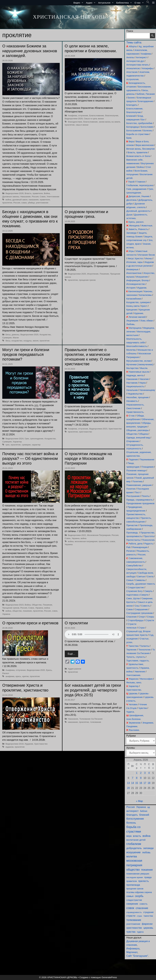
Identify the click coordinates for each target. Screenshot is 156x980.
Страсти (150, 620)
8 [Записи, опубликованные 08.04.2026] (137, 778)
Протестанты (133, 540)
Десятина (131, 200)
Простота (149, 536)
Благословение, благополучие (104, 116)
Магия (16, 338)
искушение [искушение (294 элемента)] (133, 852)
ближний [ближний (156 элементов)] (144, 815)
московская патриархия (86, 541)
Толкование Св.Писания (91, 719)
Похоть (145, 496)
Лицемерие (132, 321)
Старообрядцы (136, 620)
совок (24, 203)
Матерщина (135, 328)
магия (36, 341)
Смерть (148, 591)
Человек (133, 704)
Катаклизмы (145, 295)
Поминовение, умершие (139, 485)
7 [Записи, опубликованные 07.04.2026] (133, 778)
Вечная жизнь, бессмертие (140, 149)
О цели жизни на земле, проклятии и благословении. (91, 48)
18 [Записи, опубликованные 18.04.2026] (149, 783)
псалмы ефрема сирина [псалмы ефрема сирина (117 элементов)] (139, 892)
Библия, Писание (146, 94)
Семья (130, 580)
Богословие (147, 127)
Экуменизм (134, 723)
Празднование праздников (140, 503)
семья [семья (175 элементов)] (130, 896)
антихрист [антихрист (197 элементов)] (132, 811)
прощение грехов (87, 280)
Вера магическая (145, 145)
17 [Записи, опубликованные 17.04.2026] (145, 783)
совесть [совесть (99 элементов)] (144, 904)
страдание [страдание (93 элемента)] (148, 912)
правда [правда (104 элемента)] (148, 877)
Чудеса (130, 712)
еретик (25, 676)
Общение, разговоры (137, 430)
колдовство (17, 341)
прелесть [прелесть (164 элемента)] (143, 881)
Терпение (131, 650)
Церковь (133, 693)
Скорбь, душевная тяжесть (141, 584)
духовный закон (20, 200)
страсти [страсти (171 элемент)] (131, 916)
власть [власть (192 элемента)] (137, 836)
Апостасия (132, 72)
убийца (31, 203)
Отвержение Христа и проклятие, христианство (25, 688)
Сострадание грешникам (139, 613)
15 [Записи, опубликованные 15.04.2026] (137, 783)
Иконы (148, 258)
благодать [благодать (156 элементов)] (132, 815)
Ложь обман (147, 321)
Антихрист (142, 57)
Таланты (145, 646)
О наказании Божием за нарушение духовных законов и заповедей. (30, 51)
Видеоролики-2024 (14, 439)
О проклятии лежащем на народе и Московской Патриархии (88, 458)
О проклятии (76, 623)
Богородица (133, 127)
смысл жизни (82, 125)
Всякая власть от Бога (138, 156)
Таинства (133, 646)
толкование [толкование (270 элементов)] (134, 920)
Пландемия (147, 467)
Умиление (140, 671)
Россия (35, 197)
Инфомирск (133, 949)
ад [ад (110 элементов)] (149, 807)
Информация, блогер (137, 280)
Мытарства (132, 368)
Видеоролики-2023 (98, 429)
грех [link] (29, 160)
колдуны (28, 341)
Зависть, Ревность (138, 229)
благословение (90, 122)
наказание (34, 200)
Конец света (133, 306)
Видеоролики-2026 (14, 193)
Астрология (132, 79)
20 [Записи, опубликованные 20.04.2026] (128, 788)
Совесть (145, 606)
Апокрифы (148, 68)
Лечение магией (137, 317)
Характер (17, 442)
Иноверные (132, 269)
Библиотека (125, 3)
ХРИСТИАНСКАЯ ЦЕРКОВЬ (69, 17)
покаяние (27, 611)
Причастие (132, 525)
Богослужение (134, 130)
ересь (18, 676)
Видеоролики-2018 (14, 744)
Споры (151, 617)
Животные (147, 226)
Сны (137, 606)
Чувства (143, 708)
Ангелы (130, 57)
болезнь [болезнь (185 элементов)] (131, 823)
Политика (137, 481)
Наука (143, 383)
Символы (140, 580)
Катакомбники (134, 299)
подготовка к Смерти (137, 595)
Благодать (132, 105)
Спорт (142, 617)
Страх (142, 628)
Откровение (133, 441)
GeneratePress (109, 977)
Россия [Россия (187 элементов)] (130, 807)
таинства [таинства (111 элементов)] (148, 916)
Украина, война (43, 608)
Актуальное (107, 3)
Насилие (144, 379)
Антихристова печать (137, 65)
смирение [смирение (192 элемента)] (132, 904)
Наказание (26, 197)
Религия (131, 551)
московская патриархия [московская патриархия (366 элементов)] (134, 863)
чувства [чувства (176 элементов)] (131, 932)
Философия (146, 679)
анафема (10, 676)
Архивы (131, 748)
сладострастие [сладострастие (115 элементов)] (134, 900)
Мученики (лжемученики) (140, 364)
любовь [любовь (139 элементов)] (146, 852)
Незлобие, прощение (137, 397)
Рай (128, 547)
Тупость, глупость (136, 657)
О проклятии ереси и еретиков (30, 623)
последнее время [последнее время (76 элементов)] (135, 877)
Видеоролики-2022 (77, 535)
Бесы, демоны (12, 335)
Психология (148, 540)
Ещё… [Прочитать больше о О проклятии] (72, 654)
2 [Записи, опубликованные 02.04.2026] (141, 773)
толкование (96, 722)
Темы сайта (134, 42)
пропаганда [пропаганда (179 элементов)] (133, 885)
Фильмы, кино (134, 682)
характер (36, 445)
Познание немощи (136, 470)
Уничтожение (53, 197)
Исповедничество (136, 284)
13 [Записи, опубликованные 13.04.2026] (128, 783)
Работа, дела (135, 544)
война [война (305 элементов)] (147, 836)
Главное (141, 182)
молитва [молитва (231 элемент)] (132, 856)
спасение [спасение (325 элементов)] (142, 908)
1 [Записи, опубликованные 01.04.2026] (137, 773)
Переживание (147, 459)
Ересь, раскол (136, 222)
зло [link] (36, 405)
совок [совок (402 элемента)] (130, 908)
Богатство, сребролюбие (139, 123)
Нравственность (135, 412)
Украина (6, 614)
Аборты (133, 46)
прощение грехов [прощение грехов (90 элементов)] (135, 889)
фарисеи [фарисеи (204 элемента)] (147, 924)
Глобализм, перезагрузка (140, 185)
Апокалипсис (133, 68)
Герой (131, 182)
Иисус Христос (135, 258)
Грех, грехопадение (34, 439)
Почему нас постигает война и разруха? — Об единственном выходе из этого (30, 458)
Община (144, 434)
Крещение (132, 310)
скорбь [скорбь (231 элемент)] (139, 896)
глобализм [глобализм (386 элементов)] (134, 844)
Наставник (132, 383)
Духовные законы (11, 197)
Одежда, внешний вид (138, 438)
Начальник (132, 390)
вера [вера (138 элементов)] (129, 836)
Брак (129, 138)
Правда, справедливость (139, 500)
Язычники (134, 730)
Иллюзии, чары (134, 262)
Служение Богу (134, 591)
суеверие (26, 445)
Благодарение (146, 101)
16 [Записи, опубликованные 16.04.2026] (141, 783)
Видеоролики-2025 (29, 335)
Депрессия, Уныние (139, 196)
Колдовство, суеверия (138, 302)
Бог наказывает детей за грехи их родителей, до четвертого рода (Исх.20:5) (93, 690)
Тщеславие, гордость (137, 661)
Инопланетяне (134, 273)
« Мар (139, 801)
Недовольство (135, 394)
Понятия (131, 489)
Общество (37, 605)
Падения (133, 459)
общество (17, 611)
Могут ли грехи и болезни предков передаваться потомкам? (26, 354)
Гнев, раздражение (136, 189)
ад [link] (6, 298)
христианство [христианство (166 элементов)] (134, 928)
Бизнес (131, 98)
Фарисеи (134, 679)
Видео (79, 3)
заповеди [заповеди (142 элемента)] (148, 848)
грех (8, 445)
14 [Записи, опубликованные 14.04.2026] (133, 783)
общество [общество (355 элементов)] (133, 870)
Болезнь (148, 130)
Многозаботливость (137, 346)
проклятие (7, 203)
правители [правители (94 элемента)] (132, 881)
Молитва (131, 350)
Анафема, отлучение (78, 116)
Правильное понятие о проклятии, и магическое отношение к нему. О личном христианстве (91, 357)
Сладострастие (136, 587)
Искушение (142, 277)
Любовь (130, 324)
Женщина (134, 226)
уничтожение (42, 203)
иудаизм (10, 747)
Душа (129, 215)
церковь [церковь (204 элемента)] (148, 928)
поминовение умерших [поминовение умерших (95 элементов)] (138, 874)
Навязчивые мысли (139, 372)
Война (47, 193)
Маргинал (132, 952)
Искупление (93, 274)
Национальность (135, 386)
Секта (150, 576)
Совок (43, 197)
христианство (86, 432)
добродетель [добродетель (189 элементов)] (134, 848)
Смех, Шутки (133, 598)
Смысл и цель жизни (94, 119)
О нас (140, 3)
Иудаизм (29, 744)
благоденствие (75, 122)
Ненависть (132, 401)
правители (45, 200)
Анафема (146, 54)
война (8, 200)
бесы (8, 341)
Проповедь (132, 533)
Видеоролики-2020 (36, 670)
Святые (141, 576)
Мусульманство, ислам (138, 361)
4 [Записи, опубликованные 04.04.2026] (149, 773)
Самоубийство (134, 565)
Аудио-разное (75, 669)
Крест (144, 306)
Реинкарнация (140, 547)
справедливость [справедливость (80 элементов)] (134, 912)
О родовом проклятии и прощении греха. (86, 214)
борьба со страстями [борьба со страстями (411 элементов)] (134, 829)
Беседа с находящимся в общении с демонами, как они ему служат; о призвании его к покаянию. (30, 219)
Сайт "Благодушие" (137, 956)
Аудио (91, 3)
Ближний (131, 116)
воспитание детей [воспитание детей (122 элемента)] (136, 840)
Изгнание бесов (146, 255)
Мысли (144, 368)
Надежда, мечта (135, 375)
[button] (148, 3)
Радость (149, 544)
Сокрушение (141, 609)
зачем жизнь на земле (110, 122)
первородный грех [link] (85, 263)
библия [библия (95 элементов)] (144, 811)
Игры (131, 251)
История (131, 288)
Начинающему (147, 390)
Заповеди (131, 233)
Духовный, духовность (138, 211)
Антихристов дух (135, 61)
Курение (139, 313)
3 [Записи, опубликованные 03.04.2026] (145, 773)
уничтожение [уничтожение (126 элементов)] (133, 924)
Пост (137, 492)
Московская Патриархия (99, 535)
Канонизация (135, 291)
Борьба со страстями (138, 134)
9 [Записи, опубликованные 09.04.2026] (141, 778)
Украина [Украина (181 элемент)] (141, 807)
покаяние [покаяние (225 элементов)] (147, 870)
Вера (131, 141)
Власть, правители (34, 193)
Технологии (144, 650)
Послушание (133, 496)
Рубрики (131, 736)
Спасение (131, 617)
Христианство (115, 429)
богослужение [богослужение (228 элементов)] (135, 819)
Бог (143, 119)
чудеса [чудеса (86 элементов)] (140, 932)
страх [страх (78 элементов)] (139, 916)
